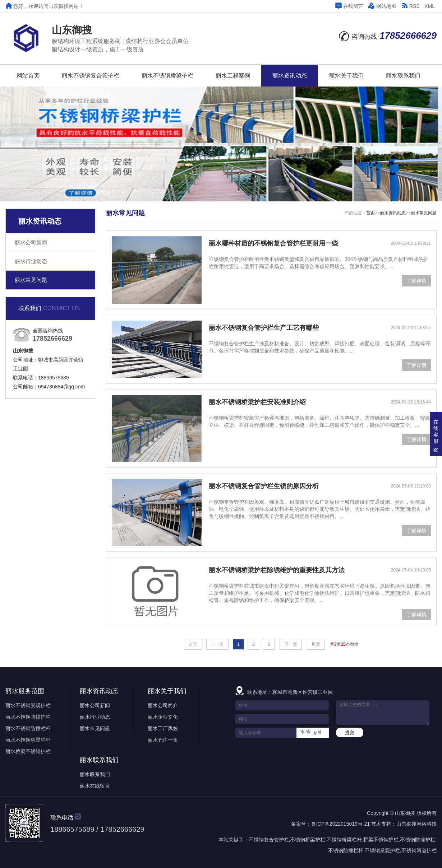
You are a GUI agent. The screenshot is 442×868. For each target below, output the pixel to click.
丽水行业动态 (31, 261)
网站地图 (382, 6)
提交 (350, 732)
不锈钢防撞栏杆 (346, 850)
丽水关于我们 (346, 76)
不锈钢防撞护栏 (418, 840)
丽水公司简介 (163, 705)
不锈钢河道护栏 (419, 850)
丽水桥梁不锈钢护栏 (28, 751)
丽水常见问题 (31, 280)
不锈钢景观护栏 (382, 850)
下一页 (291, 644)
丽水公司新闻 (31, 242)
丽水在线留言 (95, 786)
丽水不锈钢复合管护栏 (91, 76)
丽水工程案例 (233, 76)
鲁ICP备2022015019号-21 (340, 824)
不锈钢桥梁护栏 (308, 840)
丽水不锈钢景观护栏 (28, 705)
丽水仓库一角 (163, 740)
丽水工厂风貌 (163, 728)
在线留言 (349, 6)
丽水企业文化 (163, 717)
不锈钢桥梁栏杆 (344, 840)
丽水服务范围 (25, 691)
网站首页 (28, 76)
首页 (370, 213)
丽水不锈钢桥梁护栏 (167, 76)
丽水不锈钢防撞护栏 (28, 717)
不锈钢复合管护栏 (269, 840)
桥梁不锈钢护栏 (381, 840)
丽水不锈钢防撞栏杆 (28, 728)
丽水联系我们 (403, 76)
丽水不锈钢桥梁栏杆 (28, 740)
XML (430, 6)
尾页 (316, 644)
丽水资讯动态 (290, 76)
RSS (411, 6)
